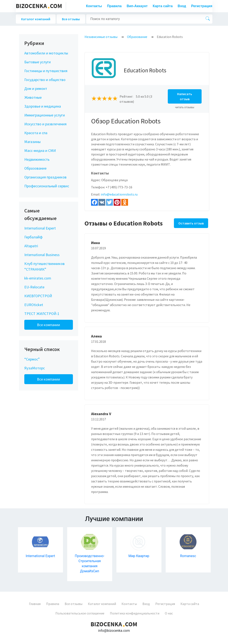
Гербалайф (33, 237)
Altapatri (31, 246)
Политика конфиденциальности (135, 613)
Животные (33, 97)
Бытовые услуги (38, 62)
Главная (35, 604)
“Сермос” (32, 359)
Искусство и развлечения (45, 124)
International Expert (40, 228)
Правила (114, 6)
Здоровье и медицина (43, 106)
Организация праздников (45, 177)
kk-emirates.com (38, 278)
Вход (182, 6)
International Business (42, 255)
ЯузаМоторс (35, 368)
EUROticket (34, 305)
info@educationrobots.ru (119, 194)
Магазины (32, 142)
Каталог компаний (36, 19)
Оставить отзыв (191, 223)
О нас (169, 613)
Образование (35, 168)
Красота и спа (36, 133)
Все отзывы (71, 19)
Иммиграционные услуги (45, 115)
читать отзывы (185, 107)
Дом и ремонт (36, 88)
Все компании (48, 325)
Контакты (94, 6)
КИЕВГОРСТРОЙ (38, 296)
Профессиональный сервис (47, 186)
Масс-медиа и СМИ (40, 151)
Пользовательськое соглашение (80, 613)
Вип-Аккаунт (137, 6)
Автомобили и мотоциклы (46, 53)
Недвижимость (37, 159)
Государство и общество (45, 80)
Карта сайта (163, 6)
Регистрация (202, 6)
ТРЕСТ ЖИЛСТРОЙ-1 (42, 314)
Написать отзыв (185, 96)
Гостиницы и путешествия (46, 71)
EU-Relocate (34, 287)
